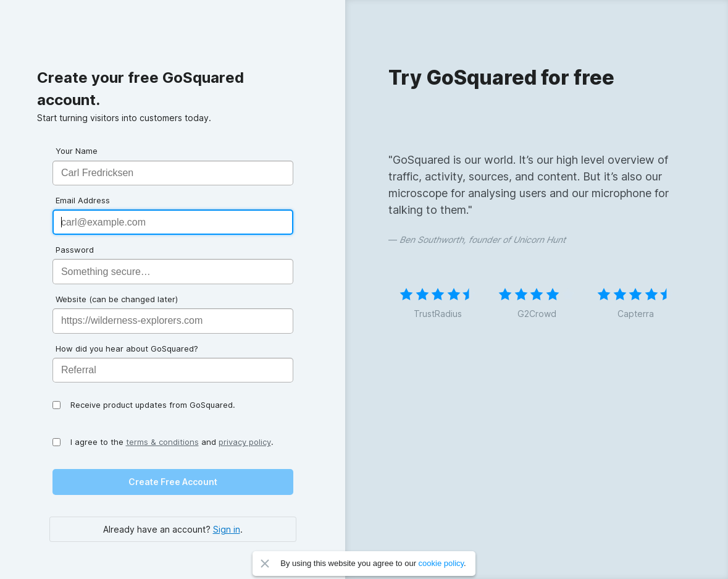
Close (265, 564)
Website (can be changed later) (117, 299)
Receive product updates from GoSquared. (153, 405)
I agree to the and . (172, 442)
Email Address (83, 200)
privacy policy (245, 442)
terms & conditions (162, 442)
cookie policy (441, 563)
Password (75, 250)
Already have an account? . (173, 529)
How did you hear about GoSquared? (127, 349)
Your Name (77, 151)
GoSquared (66, 35)
